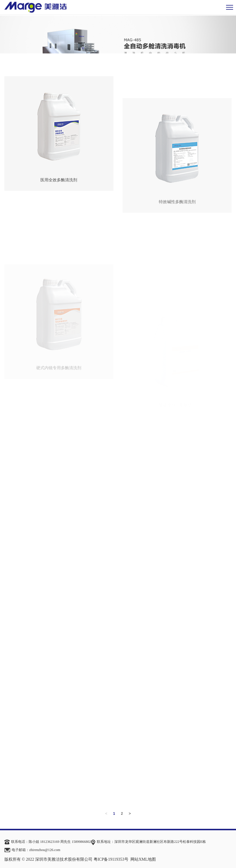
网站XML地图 (143, 859)
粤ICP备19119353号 (111, 859)
